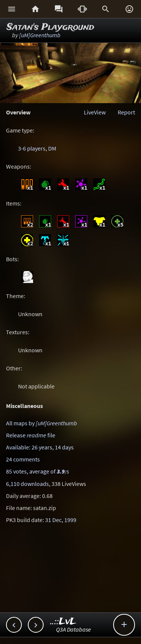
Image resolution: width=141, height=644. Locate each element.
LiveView (95, 112)
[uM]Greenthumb (40, 35)
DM (52, 148)
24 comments (23, 459)
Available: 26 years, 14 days (40, 447)
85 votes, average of (37, 471)
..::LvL (63, 622)
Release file (31, 435)
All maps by (42, 423)
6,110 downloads (27, 484)
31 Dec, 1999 (61, 520)
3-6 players (32, 148)
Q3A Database (74, 629)
